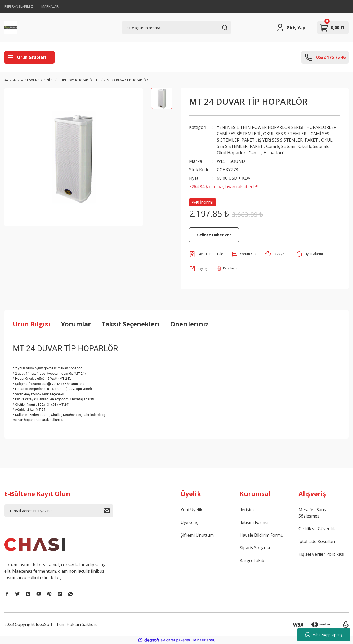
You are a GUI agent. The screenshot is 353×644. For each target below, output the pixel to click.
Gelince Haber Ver (214, 235)
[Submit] (109, 511)
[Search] (176, 28)
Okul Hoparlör (231, 153)
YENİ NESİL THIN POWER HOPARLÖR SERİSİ (260, 127)
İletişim (247, 510)
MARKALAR (50, 6)
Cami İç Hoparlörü (267, 153)
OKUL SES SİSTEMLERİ (286, 134)
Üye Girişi (190, 522)
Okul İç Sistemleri (315, 146)
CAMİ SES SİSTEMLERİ (238, 134)
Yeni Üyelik (191, 510)
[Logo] (11, 28)
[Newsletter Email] (59, 511)
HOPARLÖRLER (321, 127)
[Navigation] (29, 57)
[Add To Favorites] (206, 254)
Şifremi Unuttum (197, 535)
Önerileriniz (189, 324)
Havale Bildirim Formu (262, 535)
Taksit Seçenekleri (131, 324)
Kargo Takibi (253, 560)
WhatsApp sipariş (324, 635)
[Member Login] (291, 28)
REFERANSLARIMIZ (19, 6)
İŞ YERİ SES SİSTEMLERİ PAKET (288, 140)
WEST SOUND (231, 161)
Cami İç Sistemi (281, 146)
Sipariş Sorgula (255, 548)
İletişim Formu (254, 522)
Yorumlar (76, 324)
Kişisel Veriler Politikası (321, 554)
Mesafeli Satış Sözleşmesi (312, 513)
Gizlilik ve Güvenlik (317, 529)
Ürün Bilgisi (32, 324)
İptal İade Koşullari (317, 541)
